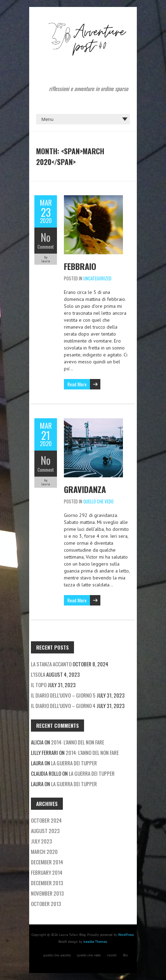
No (46, 237)
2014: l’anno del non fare (78, 742)
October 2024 (46, 820)
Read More (77, 384)
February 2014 (47, 872)
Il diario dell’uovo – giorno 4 (63, 706)
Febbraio (80, 266)
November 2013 (47, 893)
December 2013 (47, 883)
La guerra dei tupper (74, 763)
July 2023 (41, 841)
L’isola (38, 674)
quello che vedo (98, 501)
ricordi (112, 955)
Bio (125, 955)
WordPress (126, 935)
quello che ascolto (57, 955)
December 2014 (47, 862)
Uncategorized (97, 278)
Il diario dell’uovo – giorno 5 (63, 695)
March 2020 (44, 851)
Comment (46, 247)
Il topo (39, 685)
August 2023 (45, 831)
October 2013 (46, 904)
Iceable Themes (95, 942)
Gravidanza (85, 489)
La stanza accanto (51, 664)
